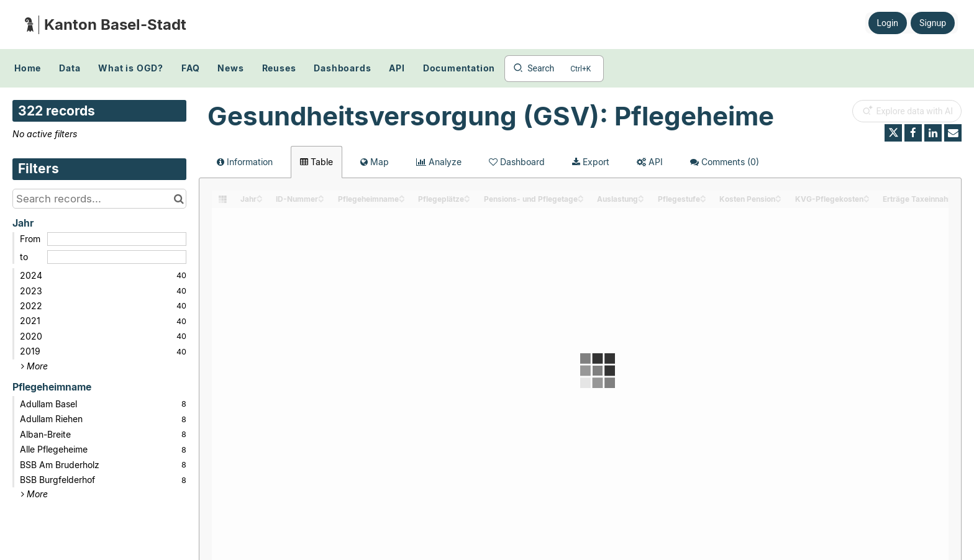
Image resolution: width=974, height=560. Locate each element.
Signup (933, 23)
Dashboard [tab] (517, 162)
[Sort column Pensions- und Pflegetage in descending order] (581, 200)
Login (888, 23)
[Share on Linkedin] (933, 133)
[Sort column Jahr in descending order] (260, 200)
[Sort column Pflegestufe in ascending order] (703, 196)
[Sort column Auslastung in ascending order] (641, 196)
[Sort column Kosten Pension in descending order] (778, 200)
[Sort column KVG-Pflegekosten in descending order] (867, 200)
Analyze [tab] (439, 162)
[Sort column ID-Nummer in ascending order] (321, 196)
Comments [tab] (725, 162)
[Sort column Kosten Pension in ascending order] (778, 196)
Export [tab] (591, 162)
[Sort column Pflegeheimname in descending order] (402, 200)
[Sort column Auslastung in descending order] (641, 200)
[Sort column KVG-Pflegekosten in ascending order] (867, 196)
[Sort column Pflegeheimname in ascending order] (402, 196)
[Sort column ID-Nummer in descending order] (321, 200)
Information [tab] (245, 162)
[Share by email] (953, 133)
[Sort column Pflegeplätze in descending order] (467, 200)
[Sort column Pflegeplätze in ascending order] (467, 196)
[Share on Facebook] (913, 133)
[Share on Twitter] (893, 133)
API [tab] (650, 162)
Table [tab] (316, 162)
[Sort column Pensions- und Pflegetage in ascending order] (581, 196)
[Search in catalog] (179, 199)
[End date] (117, 257)
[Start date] (117, 239)
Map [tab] (375, 162)
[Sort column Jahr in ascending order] (260, 196)
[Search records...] (99, 199)
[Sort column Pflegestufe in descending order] (703, 200)
